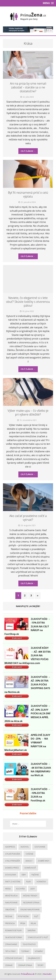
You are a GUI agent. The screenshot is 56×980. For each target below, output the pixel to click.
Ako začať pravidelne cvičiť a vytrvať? (28, 518)
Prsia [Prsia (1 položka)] (23, 923)
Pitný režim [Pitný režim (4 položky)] (23, 916)
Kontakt (47, 974)
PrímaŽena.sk (28, 974)
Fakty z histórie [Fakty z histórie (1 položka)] (13, 882)
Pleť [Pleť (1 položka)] (36, 916)
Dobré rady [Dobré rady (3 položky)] (44, 861)
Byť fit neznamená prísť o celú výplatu (28, 194)
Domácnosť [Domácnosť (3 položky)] (30, 868)
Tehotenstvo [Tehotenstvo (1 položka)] (29, 944)
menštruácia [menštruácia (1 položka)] (11, 896)
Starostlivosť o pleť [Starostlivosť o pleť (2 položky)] (38, 937)
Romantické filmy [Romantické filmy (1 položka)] (14, 930)
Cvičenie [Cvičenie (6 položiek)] (29, 854)
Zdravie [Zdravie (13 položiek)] (9, 965)
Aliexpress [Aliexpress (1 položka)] (10, 847)
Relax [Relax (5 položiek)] (33, 923)
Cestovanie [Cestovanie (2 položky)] (40, 847)
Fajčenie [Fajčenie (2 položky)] (35, 875)
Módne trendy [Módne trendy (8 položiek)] (30, 896)
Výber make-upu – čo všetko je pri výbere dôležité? (28, 413)
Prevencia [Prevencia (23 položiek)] (10, 923)
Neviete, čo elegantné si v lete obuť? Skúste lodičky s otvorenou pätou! (28, 302)
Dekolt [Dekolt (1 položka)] (29, 861)
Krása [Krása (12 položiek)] (8, 889)
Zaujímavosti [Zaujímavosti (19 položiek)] (34, 958)
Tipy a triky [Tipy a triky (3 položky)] (10, 951)
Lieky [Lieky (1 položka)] (33, 889)
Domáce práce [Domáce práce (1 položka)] (12, 868)
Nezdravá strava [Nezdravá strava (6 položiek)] (31, 903)
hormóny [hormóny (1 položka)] (41, 882)
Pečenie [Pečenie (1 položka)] (9, 916)
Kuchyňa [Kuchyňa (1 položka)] (20, 889)
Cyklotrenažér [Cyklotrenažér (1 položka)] (13, 861)
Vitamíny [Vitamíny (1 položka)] (39, 951)
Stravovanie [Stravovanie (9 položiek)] (11, 944)
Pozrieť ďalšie (28, 813)
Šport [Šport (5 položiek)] (41, 965)
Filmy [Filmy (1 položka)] (29, 882)
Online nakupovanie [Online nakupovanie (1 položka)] (30, 910)
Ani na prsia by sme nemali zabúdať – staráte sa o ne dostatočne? (28, 87)
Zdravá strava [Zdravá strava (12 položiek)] (25, 965)
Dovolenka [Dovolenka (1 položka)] (11, 875)
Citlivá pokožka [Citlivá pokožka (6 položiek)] (13, 854)
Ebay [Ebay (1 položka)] (24, 875)
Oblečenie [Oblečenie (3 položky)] (10, 910)
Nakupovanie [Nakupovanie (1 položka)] (11, 903)
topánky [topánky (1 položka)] (25, 951)
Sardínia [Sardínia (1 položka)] (31, 930)
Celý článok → (28, 151)
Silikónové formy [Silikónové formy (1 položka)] (14, 937)
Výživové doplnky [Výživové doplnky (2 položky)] (14, 958)
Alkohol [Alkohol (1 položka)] (25, 847)
